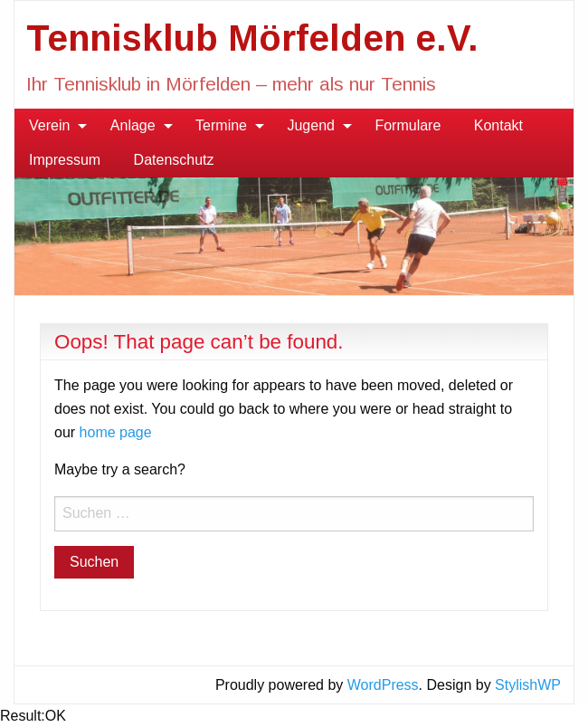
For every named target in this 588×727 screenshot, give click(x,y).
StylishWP (528, 685)
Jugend (311, 125)
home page (116, 432)
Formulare (408, 125)
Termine (221, 125)
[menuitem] (53, 126)
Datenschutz (174, 160)
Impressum (65, 160)
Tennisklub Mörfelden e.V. (252, 38)
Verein (49, 125)
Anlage (133, 125)
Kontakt (498, 125)
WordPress (383, 685)
